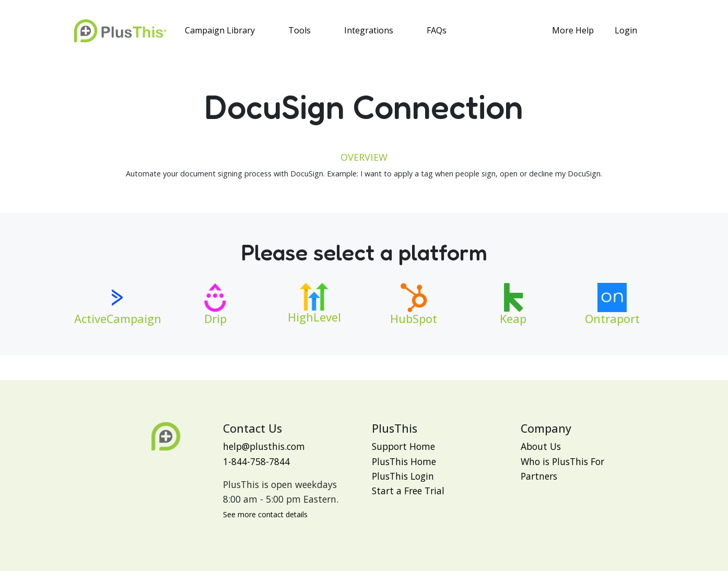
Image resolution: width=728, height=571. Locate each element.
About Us (541, 446)
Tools (300, 30)
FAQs (437, 30)
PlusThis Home (404, 461)
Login (626, 30)
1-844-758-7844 (256, 461)
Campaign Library (220, 30)
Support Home (403, 446)
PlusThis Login (403, 476)
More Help (573, 30)
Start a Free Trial (408, 491)
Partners (539, 476)
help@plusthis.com (264, 446)
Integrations (369, 30)
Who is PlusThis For (562, 461)
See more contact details (265, 514)
